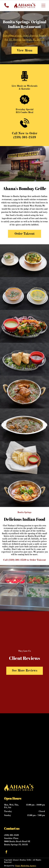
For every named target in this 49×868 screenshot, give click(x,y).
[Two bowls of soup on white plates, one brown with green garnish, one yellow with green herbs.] (24, 294)
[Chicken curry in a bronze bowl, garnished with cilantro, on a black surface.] (24, 392)
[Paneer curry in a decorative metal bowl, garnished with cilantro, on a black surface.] (24, 491)
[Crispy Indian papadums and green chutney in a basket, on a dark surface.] (24, 458)
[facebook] (6, 852)
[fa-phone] (7, 8)
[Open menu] (43, 6)
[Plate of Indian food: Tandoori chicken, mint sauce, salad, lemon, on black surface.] (24, 326)
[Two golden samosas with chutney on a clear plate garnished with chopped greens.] (24, 359)
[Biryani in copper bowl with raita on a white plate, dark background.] (24, 261)
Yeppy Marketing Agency (26, 866)
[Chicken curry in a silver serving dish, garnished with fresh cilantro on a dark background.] (24, 425)
